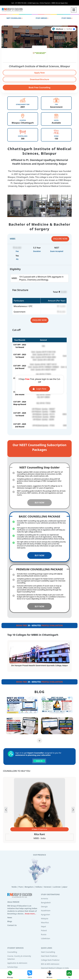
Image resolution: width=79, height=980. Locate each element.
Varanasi (47, 887)
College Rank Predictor (50, 960)
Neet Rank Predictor (49, 956)
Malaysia (45, 918)
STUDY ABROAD (42, 18)
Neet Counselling (48, 952)
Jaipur (65, 887)
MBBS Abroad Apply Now (60, 3)
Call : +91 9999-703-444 (20, 3)
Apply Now (39, 73)
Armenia (44, 899)
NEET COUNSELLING (15, 18)
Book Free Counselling (39, 88)
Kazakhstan (46, 911)
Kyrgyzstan (45, 914)
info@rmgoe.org (34, 3)
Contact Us (12, 925)
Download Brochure (39, 79)
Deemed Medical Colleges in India (55, 968)
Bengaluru (29, 887)
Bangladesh (46, 903)
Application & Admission (17, 963)
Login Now (39, 389)
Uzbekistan (46, 938)
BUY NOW (40, 503)
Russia (44, 934)
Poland (44, 930)
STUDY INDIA (67, 18)
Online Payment (46, 3)
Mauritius (45, 922)
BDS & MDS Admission (50, 964)
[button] (73, 810)
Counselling (12, 952)
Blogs (10, 921)
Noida (14, 887)
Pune (21, 887)
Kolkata (39, 887)
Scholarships (13, 967)
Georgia (44, 907)
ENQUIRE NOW (60, 239)
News (10, 917)
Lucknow (57, 887)
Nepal (43, 926)
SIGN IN (39, 761)
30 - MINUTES (39, 625)
